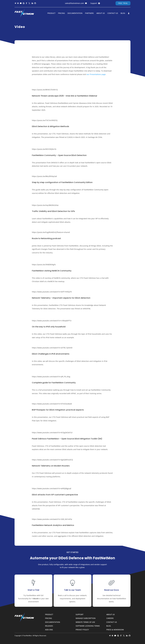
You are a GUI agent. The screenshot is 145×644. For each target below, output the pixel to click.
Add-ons (49, 630)
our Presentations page (96, 74)
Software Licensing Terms (88, 626)
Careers (110, 618)
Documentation (75, 13)
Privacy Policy (82, 630)
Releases (49, 626)
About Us (101, 13)
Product (51, 13)
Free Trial (123, 3)
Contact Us (113, 13)
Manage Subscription (86, 618)
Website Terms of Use (85, 622)
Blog (123, 13)
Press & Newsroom (115, 630)
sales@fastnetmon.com (74, 3)
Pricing (61, 13)
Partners (89, 13)
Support (94, 3)
